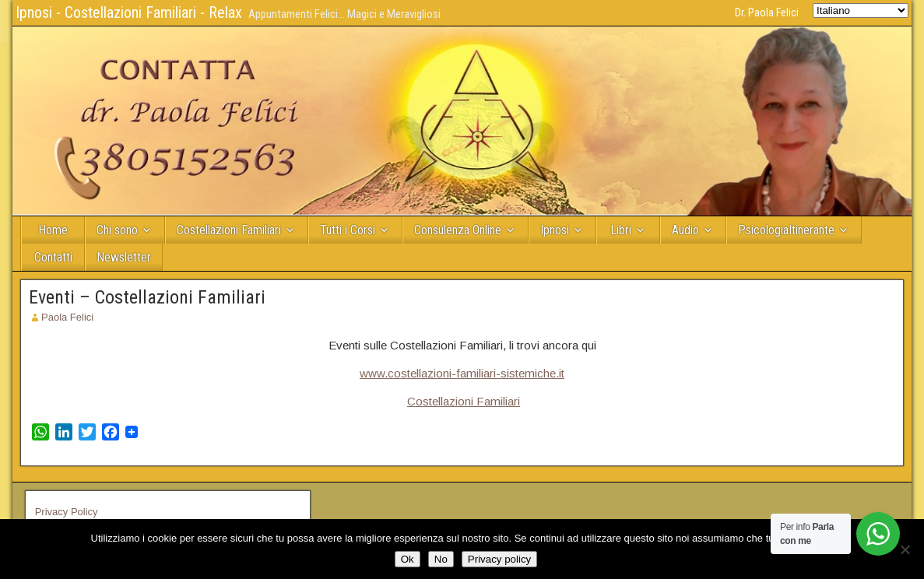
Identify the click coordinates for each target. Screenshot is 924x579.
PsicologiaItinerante (786, 230)
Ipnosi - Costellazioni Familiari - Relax (129, 12)
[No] (905, 549)
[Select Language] (861, 11)
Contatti (53, 257)
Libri (621, 230)
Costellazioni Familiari (229, 230)
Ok (408, 559)
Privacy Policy (67, 512)
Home (53, 230)
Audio (685, 230)
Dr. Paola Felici (767, 12)
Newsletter (124, 257)
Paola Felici (67, 317)
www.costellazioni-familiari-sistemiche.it (462, 373)
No (441, 559)
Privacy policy (499, 559)
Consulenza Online (458, 230)
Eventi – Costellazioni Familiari (147, 297)
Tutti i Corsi (348, 230)
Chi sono (117, 230)
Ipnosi (555, 230)
